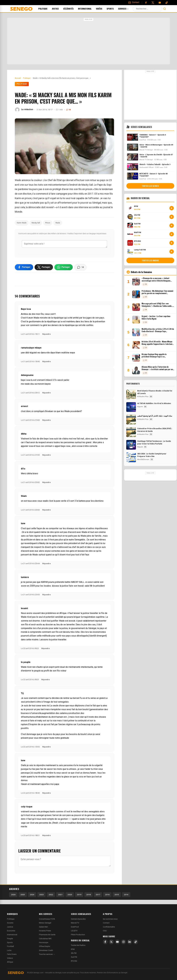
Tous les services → (47, 954)
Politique (47, 9)
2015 (117, 895)
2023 (41, 895)
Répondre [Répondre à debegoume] (47, 393)
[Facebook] (146, 3)
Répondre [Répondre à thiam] (47, 510)
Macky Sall (36, 223)
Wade (58, 223)
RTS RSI (74, 961)
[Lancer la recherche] (165, 9)
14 (68, 110)
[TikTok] (136, 942)
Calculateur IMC (45, 939)
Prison (48, 223)
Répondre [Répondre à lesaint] (46, 648)
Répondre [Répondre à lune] (47, 564)
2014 (126, 895)
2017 (98, 895)
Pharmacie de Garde (47, 935)
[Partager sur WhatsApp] (64, 267)
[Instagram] (123, 942)
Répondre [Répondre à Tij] (47, 747)
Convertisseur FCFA (47, 919)
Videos (10, 958)
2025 (23, 895)
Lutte (9, 950)
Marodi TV (75, 923)
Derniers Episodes (78, 919)
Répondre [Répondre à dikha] (47, 455)
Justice (59, 9)
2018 (88, 895)
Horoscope (44, 942)
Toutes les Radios (78, 945)
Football (10, 946)
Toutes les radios (150, 260)
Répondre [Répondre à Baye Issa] (47, 334)
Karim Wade (22, 223)
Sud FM (74, 957)
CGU (105, 931)
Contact (106, 923)
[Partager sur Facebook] (24, 267)
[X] (111, 942)
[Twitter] (153, 3)
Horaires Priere (45, 931)
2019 (79, 895)
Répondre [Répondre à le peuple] (46, 680)
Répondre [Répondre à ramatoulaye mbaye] (47, 361)
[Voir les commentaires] (80, 267)
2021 (60, 895)
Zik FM (74, 953)
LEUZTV (74, 931)
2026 (13, 895)
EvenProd (75, 927)
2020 (70, 895)
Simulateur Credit (46, 950)
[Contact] (134, 2)
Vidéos (103, 9)
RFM (73, 949)
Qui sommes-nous (110, 919)
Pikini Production (78, 935)
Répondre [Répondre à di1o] (47, 482)
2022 (51, 895)
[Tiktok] (167, 3)
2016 (107, 895)
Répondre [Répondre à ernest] (47, 420)
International (88, 9)
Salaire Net (43, 927)
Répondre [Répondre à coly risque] (47, 835)
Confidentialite (109, 927)
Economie (11, 931)
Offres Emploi (45, 946)
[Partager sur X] (44, 267)
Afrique (10, 962)
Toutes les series (150, 186)
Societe (10, 923)
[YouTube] (160, 3)
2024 (32, 895)
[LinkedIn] (130, 942)
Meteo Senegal (45, 923)
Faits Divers (12, 954)
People (10, 939)
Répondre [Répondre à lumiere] (47, 595)
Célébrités (72, 9)
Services (127, 9)
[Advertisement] (88, 41)
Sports (114, 9)
